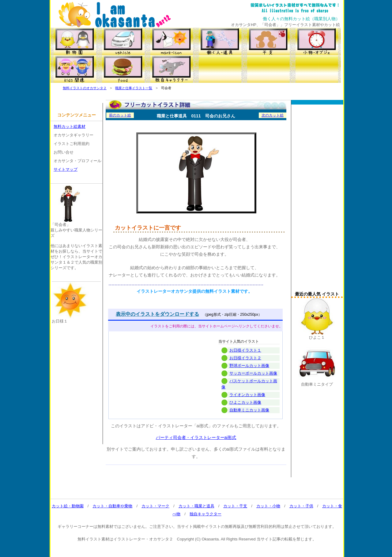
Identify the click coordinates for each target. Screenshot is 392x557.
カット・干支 (235, 506)
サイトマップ (66, 169)
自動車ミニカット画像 (249, 410)
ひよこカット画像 (245, 402)
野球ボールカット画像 (249, 366)
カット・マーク (155, 506)
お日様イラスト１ (245, 350)
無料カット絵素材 (70, 126)
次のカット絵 (273, 115)
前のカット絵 (120, 115)
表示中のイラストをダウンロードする (157, 314)
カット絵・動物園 (68, 506)
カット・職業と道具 (196, 506)
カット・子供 (301, 506)
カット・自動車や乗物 (112, 506)
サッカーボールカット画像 (253, 373)
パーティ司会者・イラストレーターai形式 (196, 437)
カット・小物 (268, 506)
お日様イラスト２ (245, 358)
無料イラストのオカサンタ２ (85, 88)
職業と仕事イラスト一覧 (134, 88)
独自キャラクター (205, 514)
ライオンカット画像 (247, 395)
